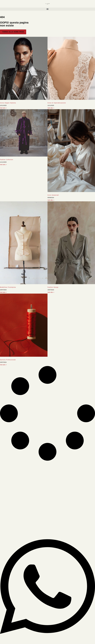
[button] (47, 9)
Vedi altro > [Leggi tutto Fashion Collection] (3, 165)
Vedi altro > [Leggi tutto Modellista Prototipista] (3, 292)
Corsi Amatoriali (53, 195)
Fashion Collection (7, 160)
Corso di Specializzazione (57, 103)
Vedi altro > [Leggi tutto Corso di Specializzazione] (51, 108)
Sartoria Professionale (8, 360)
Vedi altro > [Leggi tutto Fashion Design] (51, 292)
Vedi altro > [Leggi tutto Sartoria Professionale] (3, 365)
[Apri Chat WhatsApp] (47, 640)
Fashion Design (53, 287)
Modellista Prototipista (8, 287)
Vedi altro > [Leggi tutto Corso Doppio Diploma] (3, 108)
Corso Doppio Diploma (8, 103)
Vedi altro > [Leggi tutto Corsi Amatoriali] (51, 200)
